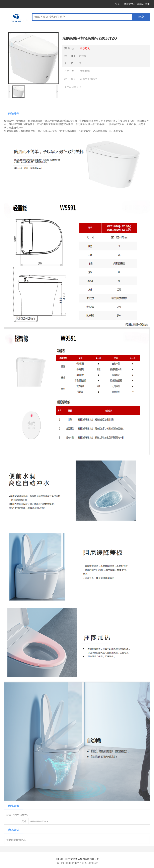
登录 (118, 4)
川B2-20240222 (90, 863)
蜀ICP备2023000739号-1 (69, 863)
